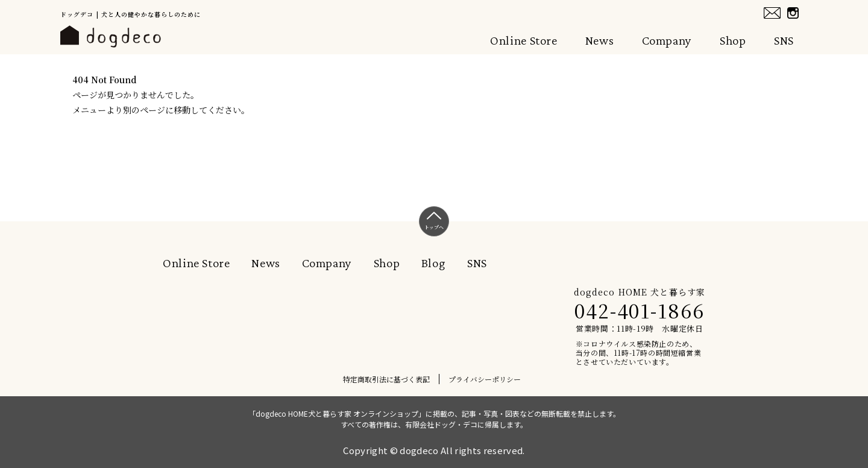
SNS (784, 40)
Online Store (524, 40)
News (600, 40)
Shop (733, 40)
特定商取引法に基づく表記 (386, 379)
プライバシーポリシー (485, 379)
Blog (434, 263)
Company (667, 40)
